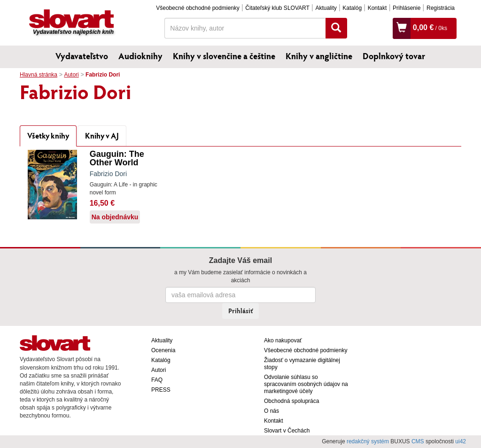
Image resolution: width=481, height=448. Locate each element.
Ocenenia (163, 350)
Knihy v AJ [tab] (102, 135)
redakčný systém (368, 441)
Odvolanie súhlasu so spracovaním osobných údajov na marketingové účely (306, 384)
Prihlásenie (407, 8)
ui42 (461, 441)
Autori (71, 75)
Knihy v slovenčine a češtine (224, 56)
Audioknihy (140, 56)
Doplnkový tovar (394, 56)
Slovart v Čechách (287, 431)
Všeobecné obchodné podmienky (198, 8)
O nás (272, 411)
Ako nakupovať (283, 340)
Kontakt (377, 8)
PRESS (161, 390)
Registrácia (441, 8)
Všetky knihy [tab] (48, 135)
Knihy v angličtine (319, 56)
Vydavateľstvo (82, 56)
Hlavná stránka (39, 75)
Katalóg (352, 8)
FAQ (157, 380)
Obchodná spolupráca (291, 401)
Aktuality (326, 8)
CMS (418, 441)
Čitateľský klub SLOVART (277, 8)
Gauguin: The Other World (117, 158)
